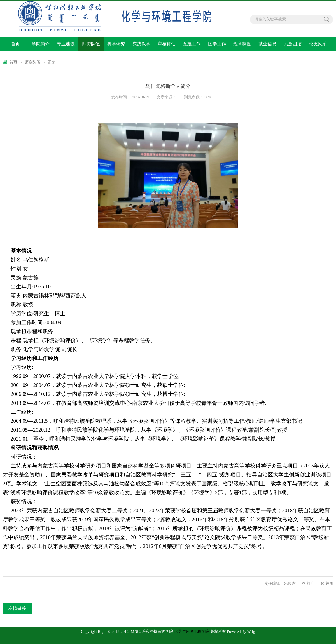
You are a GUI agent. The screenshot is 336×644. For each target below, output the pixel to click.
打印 (311, 583)
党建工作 (192, 44)
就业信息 (267, 44)
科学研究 (116, 44)
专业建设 (66, 44)
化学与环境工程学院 (192, 631)
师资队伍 (91, 44)
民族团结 (293, 44)
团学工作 (217, 44)
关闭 (329, 583)
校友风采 (318, 44)
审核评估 (167, 44)
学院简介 (41, 44)
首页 (15, 44)
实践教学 (141, 44)
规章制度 (242, 44)
